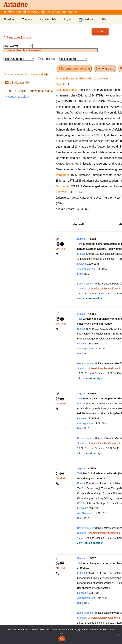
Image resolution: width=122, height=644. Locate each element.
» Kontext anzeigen (17, 97)
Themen (27, 19)
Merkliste (86, 20)
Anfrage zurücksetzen (17, 38)
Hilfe (103, 19)
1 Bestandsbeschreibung (74, 69)
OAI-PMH (61, 249)
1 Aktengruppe (105, 69)
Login (67, 19)
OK (62, 639)
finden (100, 31)
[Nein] (118, 635)
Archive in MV (48, 19)
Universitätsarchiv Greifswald (104, 289)
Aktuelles (9, 19)
